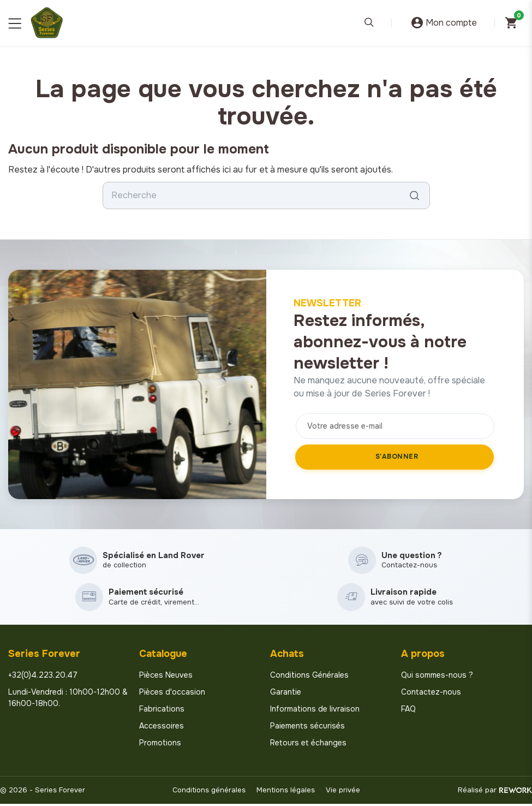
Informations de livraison (315, 712)
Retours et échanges (308, 745)
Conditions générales (209, 793)
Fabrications (162, 712)
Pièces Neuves (166, 678)
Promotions (160, 745)
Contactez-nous (431, 695)
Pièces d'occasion (172, 695)
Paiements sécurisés (307, 728)
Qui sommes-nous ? (437, 678)
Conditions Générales (309, 678)
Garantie (286, 695)
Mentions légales (286, 793)
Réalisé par (495, 793)
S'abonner (397, 457)
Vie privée (343, 793)
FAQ (408, 712)
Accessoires (162, 728)
